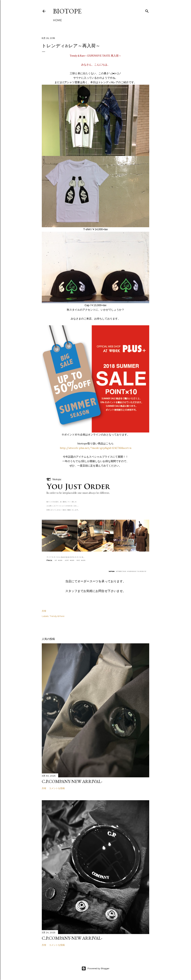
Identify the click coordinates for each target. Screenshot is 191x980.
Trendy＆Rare (57, 616)
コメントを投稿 (57, 788)
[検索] (147, 10)
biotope (67, 11)
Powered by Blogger (95, 968)
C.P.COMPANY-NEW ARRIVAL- (72, 781)
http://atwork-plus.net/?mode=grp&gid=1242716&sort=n (96, 448)
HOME (57, 20)
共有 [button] (44, 611)
